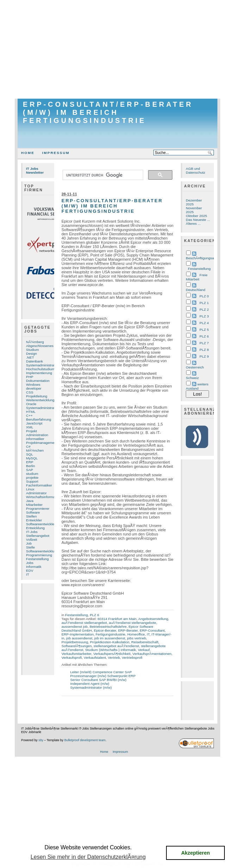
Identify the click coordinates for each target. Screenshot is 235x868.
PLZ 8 (204, 350)
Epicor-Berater (105, 630)
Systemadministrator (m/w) (91, 687)
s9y (41, 740)
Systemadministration (43, 408)
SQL (30, 454)
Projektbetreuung (75, 642)
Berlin (30, 466)
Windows (33, 385)
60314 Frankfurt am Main (117, 619)
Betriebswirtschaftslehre (108, 627)
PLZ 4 (204, 323)
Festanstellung (37, 559)
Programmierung (39, 555)
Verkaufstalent (95, 658)
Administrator (36, 493)
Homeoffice (136, 634)
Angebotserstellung (153, 619)
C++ (29, 416)
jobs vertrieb (136, 638)
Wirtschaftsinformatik (42, 497)
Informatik (34, 567)
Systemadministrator (42, 365)
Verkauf (144, 650)
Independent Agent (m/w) (90, 684)
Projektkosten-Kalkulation (110, 642)
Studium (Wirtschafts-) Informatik (110, 650)
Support (32, 481)
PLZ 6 (94, 615)
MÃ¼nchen (35, 450)
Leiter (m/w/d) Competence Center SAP (101, 672)
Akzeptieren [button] (196, 853)
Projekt (31, 431)
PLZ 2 (204, 309)
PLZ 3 (204, 316)
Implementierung (39, 373)
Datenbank (34, 361)
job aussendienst (79, 638)
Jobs (30, 563)
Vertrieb (114, 658)
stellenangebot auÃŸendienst (116, 646)
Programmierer (38, 509)
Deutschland (195, 290)
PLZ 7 (204, 343)
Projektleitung (37, 396)
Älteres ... (193, 224)
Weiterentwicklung (40, 400)
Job (29, 543)
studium (32, 474)
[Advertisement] (118, 49)
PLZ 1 (204, 303)
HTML (31, 412)
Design (31, 354)
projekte (32, 478)
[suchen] (102, 175)
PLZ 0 (204, 296)
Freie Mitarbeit (196, 277)
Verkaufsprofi (72, 658)
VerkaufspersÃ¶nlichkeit (112, 654)
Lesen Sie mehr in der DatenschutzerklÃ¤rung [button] (88, 857)
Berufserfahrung (39, 419)
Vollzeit (31, 540)
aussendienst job (75, 627)
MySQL (32, 458)
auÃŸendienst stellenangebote (132, 623)
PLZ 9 (204, 356)
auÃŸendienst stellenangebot (84, 623)
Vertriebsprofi (132, 658)
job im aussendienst (110, 638)
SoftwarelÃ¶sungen (77, 646)
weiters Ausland (197, 386)
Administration (37, 435)
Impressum (56, 153)
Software (33, 512)
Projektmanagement (42, 443)
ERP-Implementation (78, 634)
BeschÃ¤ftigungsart (201, 258)
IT (28, 574)
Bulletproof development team (85, 740)
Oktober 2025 (196, 216)
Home (28, 153)
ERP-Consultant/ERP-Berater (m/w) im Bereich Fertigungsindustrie (108, 112)
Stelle (30, 547)
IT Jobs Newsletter (35, 170)
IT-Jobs (32, 532)
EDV (30, 571)
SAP (30, 470)
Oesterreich (195, 367)
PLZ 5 (204, 330)
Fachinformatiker (39, 485)
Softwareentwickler (41, 524)
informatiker (35, 439)
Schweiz (192, 378)
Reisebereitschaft (145, 642)
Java (30, 501)
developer (34, 388)
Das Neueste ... (198, 220)
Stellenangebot (38, 536)
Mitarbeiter (34, 505)
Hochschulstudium (40, 369)
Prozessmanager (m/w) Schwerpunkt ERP (103, 676)
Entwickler (34, 520)
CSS (30, 392)
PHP (30, 377)
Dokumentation (38, 381)
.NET (30, 357)
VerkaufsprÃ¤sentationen (152, 654)
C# (28, 447)
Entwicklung (35, 528)
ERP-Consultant (152, 630)
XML (30, 427)
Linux (30, 489)
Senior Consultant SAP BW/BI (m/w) (99, 680)
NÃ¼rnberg (35, 342)
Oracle (31, 404)
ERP (30, 462)
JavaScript (34, 423)
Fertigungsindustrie (110, 634)
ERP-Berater (128, 630)
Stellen (31, 516)
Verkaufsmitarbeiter (77, 654)
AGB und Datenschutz (195, 170)
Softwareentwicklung (42, 551)
